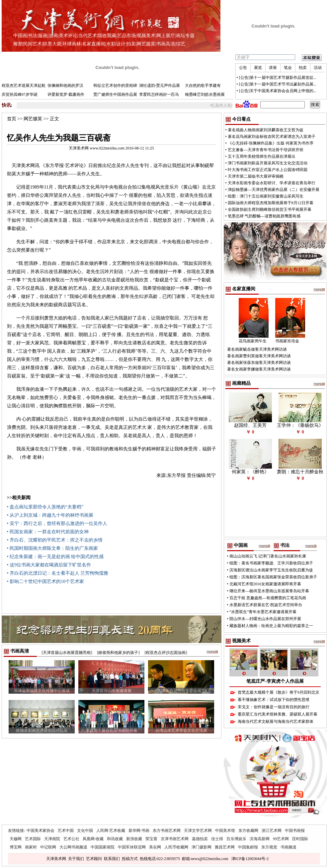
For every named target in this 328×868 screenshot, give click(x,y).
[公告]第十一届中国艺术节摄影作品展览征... (278, 78)
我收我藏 (107, 36)
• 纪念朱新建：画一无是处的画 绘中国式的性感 (55, 557)
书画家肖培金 (287, 341)
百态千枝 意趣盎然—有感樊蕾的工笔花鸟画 (268, 598)
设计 (121, 44)
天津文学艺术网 (198, 831)
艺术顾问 (94, 859)
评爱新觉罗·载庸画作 (66, 94)
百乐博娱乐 (236, 839)
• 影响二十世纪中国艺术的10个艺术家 (45, 581)
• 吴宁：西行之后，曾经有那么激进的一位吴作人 (57, 523)
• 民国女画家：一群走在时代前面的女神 (48, 532)
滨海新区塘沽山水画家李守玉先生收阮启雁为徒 (271, 570)
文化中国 (85, 831)
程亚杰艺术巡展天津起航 (24, 86)
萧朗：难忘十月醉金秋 (300, 472)
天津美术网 (56, 859)
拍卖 (131, 44)
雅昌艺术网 (225, 847)
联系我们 (112, 859)
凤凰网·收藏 (93, 839)
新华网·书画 (139, 831)
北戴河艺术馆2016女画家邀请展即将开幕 (265, 584)
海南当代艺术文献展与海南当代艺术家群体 (276, 722)
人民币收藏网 (176, 847)
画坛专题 (185, 36)
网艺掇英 (146, 44)
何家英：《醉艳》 (250, 472)
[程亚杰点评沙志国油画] (166, 653)
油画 (53, 36)
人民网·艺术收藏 (111, 831)
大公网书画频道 (73, 847)
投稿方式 (130, 859)
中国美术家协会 (41, 831)
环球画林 (72, 44)
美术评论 (68, 36)
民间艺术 (33, 44)
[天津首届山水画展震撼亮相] (67, 653)
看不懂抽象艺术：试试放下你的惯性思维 (274, 700)
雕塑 (18, 44)
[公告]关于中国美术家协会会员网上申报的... (278, 91)
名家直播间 (94, 44)
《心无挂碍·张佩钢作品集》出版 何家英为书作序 (271, 143)
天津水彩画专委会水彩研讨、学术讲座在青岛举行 (272, 183)
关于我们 (76, 859)
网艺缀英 (33, 119)
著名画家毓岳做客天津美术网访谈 (257, 349)
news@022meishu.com (209, 859)
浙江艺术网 (272, 831)
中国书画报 (295, 831)
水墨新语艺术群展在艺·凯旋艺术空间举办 (266, 605)
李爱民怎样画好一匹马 (159, 94)
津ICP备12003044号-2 (250, 859)
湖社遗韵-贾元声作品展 (160, 86)
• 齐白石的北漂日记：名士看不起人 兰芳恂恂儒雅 (58, 573)
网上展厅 (166, 36)
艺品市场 (126, 36)
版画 (43, 36)
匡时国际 (300, 839)
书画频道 (288, 847)
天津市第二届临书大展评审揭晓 (256, 176)
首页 (12, 119)
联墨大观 (52, 44)
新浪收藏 (134, 839)
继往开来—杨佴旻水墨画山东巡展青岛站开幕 (269, 591)
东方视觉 (269, 847)
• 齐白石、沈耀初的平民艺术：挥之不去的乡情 (55, 540)
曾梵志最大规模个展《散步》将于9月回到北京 (279, 692)
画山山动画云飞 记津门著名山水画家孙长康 (268, 556)
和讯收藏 (115, 839)
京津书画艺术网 (175, 839)
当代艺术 (88, 36)
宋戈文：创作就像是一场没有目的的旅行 (274, 707)
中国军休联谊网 (132, 847)
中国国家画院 (103, 847)
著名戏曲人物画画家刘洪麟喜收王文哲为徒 (266, 130)
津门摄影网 (202, 847)
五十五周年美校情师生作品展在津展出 (262, 156)
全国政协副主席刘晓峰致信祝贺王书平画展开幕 (270, 209)
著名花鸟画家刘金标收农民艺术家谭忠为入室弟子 (272, 137)
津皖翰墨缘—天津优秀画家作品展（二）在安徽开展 (274, 190)
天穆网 (16, 839)
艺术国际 (33, 839)
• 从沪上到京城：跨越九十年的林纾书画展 (50, 515)
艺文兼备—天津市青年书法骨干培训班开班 (266, 150)
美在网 (155, 847)
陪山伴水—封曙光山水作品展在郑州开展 (265, 619)
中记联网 (48, 847)
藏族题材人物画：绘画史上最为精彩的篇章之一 (271, 626)
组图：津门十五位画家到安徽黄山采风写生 (266, 196)
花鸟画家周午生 (253, 341)
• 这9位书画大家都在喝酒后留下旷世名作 (49, 565)
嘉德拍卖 (200, 839)
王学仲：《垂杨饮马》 (300, 425)
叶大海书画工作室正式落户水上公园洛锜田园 (268, 170)
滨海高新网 (260, 839)
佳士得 (217, 839)
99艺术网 (281, 839)
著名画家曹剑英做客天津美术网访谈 (259, 356)
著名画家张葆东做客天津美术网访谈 (259, 363)
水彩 (111, 44)
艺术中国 (66, 831)
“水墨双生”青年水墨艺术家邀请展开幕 (263, 612)
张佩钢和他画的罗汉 (65, 86)
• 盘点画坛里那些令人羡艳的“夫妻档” (45, 507)
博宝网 (16, 847)
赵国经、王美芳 (250, 425)
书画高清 (166, 44)
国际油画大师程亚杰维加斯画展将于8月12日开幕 (271, 203)
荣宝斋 (151, 839)
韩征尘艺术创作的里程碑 (115, 86)
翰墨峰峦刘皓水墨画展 (205, 94)
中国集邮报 (248, 847)
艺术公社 (71, 839)
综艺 (181, 44)
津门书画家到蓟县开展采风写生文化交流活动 (268, 163)
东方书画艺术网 (167, 831)
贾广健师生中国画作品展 (115, 94)
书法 (33, 36)
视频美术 (146, 36)
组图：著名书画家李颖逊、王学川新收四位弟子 (271, 563)
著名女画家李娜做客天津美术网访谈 (259, 369)
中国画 (20, 36)
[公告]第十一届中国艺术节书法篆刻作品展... (278, 84)
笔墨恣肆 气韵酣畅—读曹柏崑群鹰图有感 (264, 216)
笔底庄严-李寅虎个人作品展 (275, 681)
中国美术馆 (225, 831)
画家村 (31, 847)
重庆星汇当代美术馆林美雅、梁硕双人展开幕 (278, 714)
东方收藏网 (248, 831)
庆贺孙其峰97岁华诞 (20, 94)
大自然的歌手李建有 (203, 86)
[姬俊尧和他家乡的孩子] (119, 653)
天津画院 (52, 839)
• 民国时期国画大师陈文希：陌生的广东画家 (52, 548)
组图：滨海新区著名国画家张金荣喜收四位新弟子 (273, 577)
